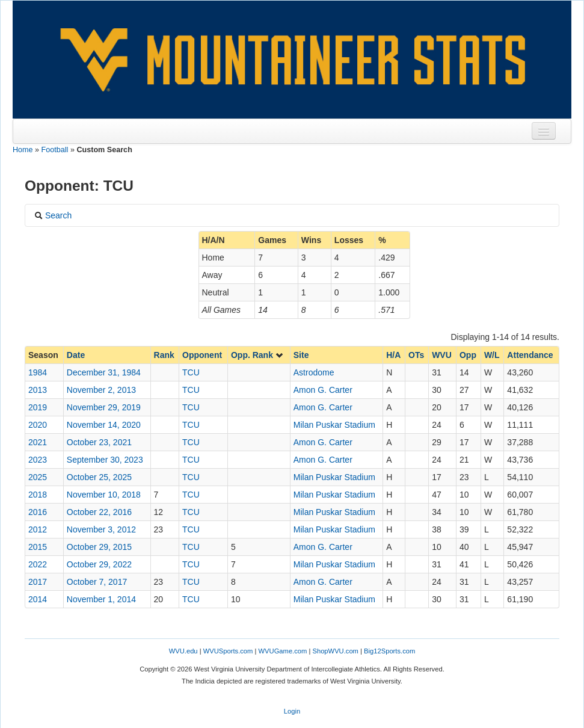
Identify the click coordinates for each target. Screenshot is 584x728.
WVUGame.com (283, 651)
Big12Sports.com (389, 651)
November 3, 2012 (101, 529)
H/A (393, 355)
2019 (38, 407)
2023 (38, 460)
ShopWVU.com (335, 651)
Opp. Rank (257, 355)
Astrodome (314, 372)
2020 (38, 425)
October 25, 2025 (99, 477)
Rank (164, 355)
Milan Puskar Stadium (334, 425)
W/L (492, 355)
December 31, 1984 (104, 372)
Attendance (530, 355)
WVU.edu (183, 651)
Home (23, 150)
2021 (38, 442)
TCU (191, 372)
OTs (416, 355)
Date (76, 355)
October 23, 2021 (99, 442)
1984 (38, 372)
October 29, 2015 (99, 547)
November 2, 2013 (101, 390)
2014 (38, 599)
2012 (38, 529)
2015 (38, 547)
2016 (38, 512)
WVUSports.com (228, 651)
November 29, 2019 (104, 407)
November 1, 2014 (101, 599)
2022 (38, 564)
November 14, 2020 (104, 425)
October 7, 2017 (97, 582)
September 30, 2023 (105, 460)
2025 (38, 477)
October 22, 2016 (99, 512)
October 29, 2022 (99, 564)
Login (292, 711)
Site (301, 355)
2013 (38, 390)
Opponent (202, 355)
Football (55, 150)
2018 (38, 495)
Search (53, 215)
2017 (38, 582)
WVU (442, 355)
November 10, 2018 (104, 495)
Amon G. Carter (323, 390)
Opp (468, 355)
